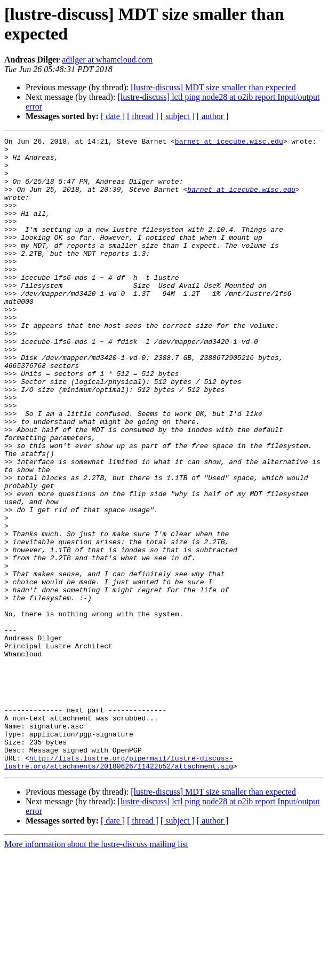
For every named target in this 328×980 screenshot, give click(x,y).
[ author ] (213, 116)
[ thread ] (143, 116)
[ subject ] (178, 116)
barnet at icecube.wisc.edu (229, 143)
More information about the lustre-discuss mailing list (96, 971)
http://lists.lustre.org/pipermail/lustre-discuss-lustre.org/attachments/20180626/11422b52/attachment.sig (119, 888)
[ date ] (113, 116)
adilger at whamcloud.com (107, 60)
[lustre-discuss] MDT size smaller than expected (213, 87)
